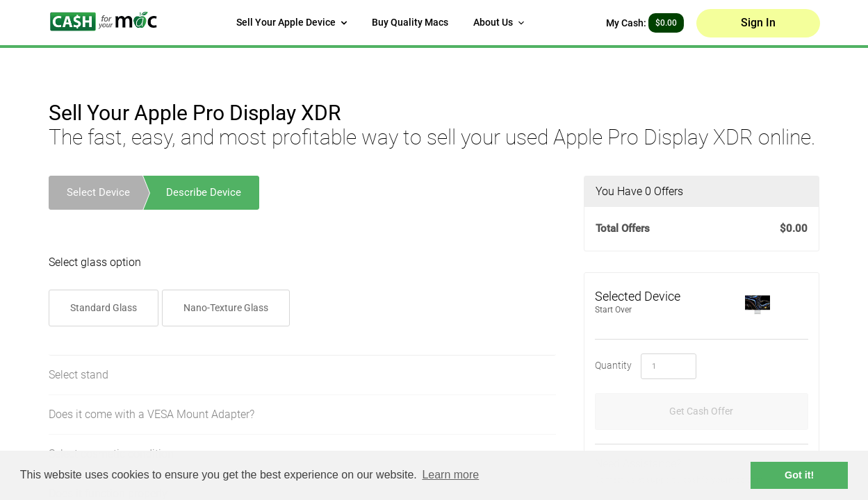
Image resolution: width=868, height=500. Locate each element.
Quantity (613, 365)
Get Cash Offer (701, 411)
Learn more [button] (450, 475)
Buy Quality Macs (410, 22)
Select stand (79, 375)
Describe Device (204, 192)
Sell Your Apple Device (292, 22)
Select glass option (95, 263)
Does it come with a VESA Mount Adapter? (152, 415)
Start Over (613, 310)
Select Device (98, 192)
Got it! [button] (799, 475)
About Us (499, 22)
